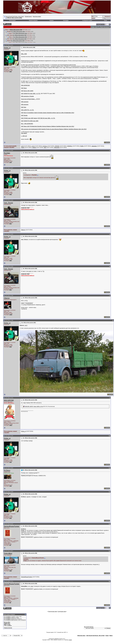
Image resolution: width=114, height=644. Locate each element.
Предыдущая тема (52, 611)
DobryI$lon (8, 553)
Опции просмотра (104, 27)
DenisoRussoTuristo (12, 526)
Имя (92, 16)
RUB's (82, 146)
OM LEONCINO (25, 85)
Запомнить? (107, 17)
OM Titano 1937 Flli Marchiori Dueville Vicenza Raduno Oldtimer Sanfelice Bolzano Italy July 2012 (48, 126)
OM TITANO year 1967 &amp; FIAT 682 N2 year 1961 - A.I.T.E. (38, 118)
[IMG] (5, 624)
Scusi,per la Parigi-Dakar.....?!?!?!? (31, 99)
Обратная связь (81, 636)
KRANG (57, 146)
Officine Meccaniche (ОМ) (16, 30)
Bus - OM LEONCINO (27, 124)
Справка (51, 20)
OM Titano (24, 88)
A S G (33, 146)
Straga (34, 147)
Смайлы (6, 623)
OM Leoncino (25, 102)
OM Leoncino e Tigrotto (27, 96)
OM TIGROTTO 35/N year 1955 (30, 121)
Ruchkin (7, 153)
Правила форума (33, 20)
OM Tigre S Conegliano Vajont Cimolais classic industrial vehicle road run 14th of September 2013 (48, 113)
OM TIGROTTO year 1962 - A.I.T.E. (31, 94)
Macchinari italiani (37, 17)
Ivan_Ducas (8, 203)
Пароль (93, 18)
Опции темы (94, 27)
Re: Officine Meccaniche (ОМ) (18, 32)
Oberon (23, 230)
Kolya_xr (7, 48)
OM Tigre (24, 107)
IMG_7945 (24, 54)
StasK (23, 147)
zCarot (70, 640)
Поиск (106, 20)
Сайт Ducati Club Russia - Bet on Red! (95, 636)
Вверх (111, 636)
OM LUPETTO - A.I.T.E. (27, 110)
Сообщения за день (87, 20)
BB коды (6, 622)
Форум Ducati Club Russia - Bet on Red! (15, 17)
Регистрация (12, 20)
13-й (22, 146)
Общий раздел (28, 17)
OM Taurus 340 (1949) (27, 91)
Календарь (66, 20)
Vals (45, 147)
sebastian (94, 146)
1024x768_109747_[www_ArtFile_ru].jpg (34, 406)
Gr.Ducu (45, 146)
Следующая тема (62, 611)
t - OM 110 (24, 136)
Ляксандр (57, 147)
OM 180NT (24, 133)
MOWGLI (70, 146)
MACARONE (9, 400)
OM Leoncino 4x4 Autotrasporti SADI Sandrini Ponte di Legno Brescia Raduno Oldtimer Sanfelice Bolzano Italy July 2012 (54, 129)
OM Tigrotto (24, 115)
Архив (107, 636)
